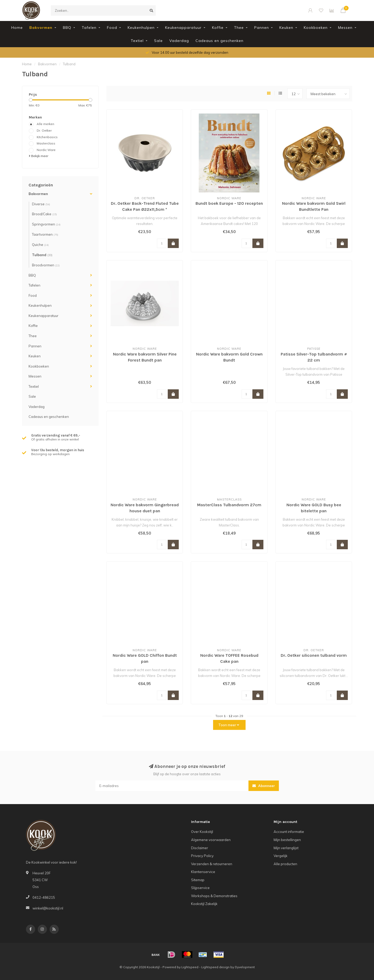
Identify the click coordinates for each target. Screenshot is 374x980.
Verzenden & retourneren (212, 864)
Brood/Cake (44, 214)
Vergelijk (281, 856)
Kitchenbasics (47, 137)
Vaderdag (179, 41)
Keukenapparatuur (183, 28)
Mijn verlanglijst (286, 848)
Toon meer (229, 725)
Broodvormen (46, 265)
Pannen (262, 28)
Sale (158, 41)
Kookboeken (316, 28)
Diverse (41, 204)
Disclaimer (200, 848)
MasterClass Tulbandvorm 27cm (229, 505)
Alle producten (285, 864)
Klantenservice (203, 872)
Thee (239, 28)
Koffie (218, 28)
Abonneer (264, 786)
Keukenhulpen (141, 28)
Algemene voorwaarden (211, 840)
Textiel (137, 41)
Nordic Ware (46, 150)
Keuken (286, 28)
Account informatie (289, 832)
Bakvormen (41, 28)
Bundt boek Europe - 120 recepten (229, 203)
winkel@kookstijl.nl (48, 908)
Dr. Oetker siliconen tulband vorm (314, 655)
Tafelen (89, 28)
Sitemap (198, 880)
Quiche (40, 245)
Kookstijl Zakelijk (204, 904)
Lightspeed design (215, 967)
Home (17, 28)
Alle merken (45, 124)
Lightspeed (190, 967)
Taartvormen (45, 234)
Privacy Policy (202, 856)
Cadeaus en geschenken (219, 41)
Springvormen (46, 224)
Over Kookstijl (202, 832)
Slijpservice (200, 888)
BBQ (67, 28)
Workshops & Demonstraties (214, 896)
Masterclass (46, 143)
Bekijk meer (39, 156)
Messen (345, 28)
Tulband (42, 255)
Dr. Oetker (44, 130)
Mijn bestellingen (287, 840)
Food (112, 28)
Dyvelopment (245, 967)
